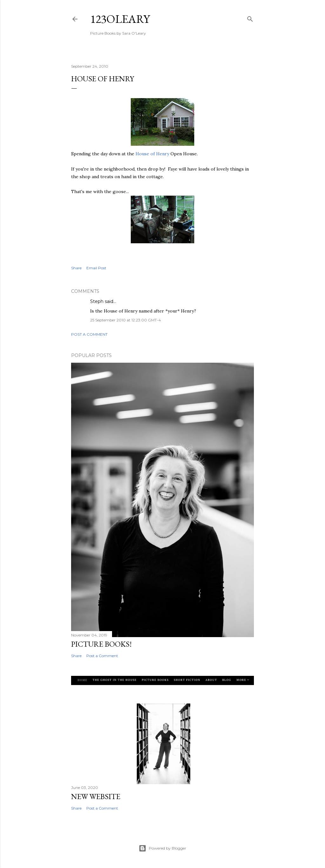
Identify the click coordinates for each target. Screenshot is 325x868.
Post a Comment (89, 334)
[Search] (250, 18)
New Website (96, 796)
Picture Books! (101, 644)
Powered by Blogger (162, 848)
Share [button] (76, 268)
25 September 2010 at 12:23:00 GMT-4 (126, 320)
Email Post (96, 268)
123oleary (120, 19)
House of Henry (152, 154)
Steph (97, 301)
